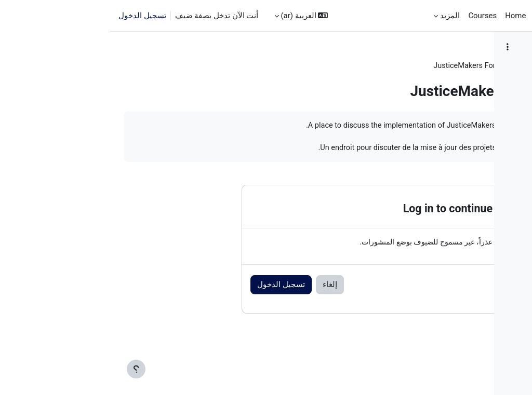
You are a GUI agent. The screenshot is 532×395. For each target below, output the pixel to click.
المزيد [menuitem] (340, 16)
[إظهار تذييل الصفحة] (26, 369)
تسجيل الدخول (32, 16)
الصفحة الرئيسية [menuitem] (451, 16)
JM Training (343, 66)
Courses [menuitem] (372, 16)
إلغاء (158, 298)
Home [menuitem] (405, 16)
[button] (191, 16)
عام (306, 66)
